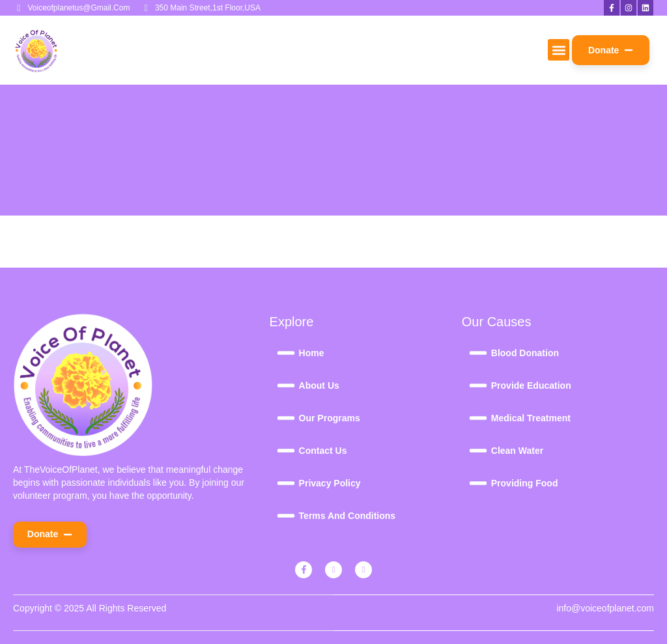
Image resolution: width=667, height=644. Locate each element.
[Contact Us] (366, 451)
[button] (559, 50)
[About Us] (366, 385)
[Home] (366, 353)
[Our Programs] (366, 418)
